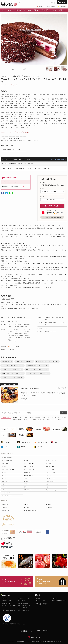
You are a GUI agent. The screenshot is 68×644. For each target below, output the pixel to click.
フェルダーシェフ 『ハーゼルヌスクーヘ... (38, 373)
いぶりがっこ (45, 418)
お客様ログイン (52, 6)
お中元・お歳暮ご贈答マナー (31, 511)
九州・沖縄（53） (28, 490)
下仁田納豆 (63, 418)
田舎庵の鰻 (36, 420)
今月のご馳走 (7, 442)
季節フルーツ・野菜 (42, 442)
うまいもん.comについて (24, 598)
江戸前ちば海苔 (17, 420)
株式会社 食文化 (35, 638)
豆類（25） (49, 463)
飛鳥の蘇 (38, 418)
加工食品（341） (50, 466)
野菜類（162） (5, 463)
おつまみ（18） (28, 481)
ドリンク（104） (50, 469)
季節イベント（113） (51, 490)
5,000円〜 (49, 505)
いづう (32, 418)
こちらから (21, 187)
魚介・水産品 (27, 10)
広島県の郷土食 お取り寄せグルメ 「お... (38, 365)
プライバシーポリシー (41, 601)
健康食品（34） (28, 472)
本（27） (4, 478)
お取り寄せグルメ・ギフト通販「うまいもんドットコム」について (17, 581)
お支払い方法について (24, 603)
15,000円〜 (49, 508)
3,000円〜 (26, 505)
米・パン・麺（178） (51, 460)
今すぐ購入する (52, 206)
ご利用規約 (55, 598)
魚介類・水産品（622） (7, 460)
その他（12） (27, 478)
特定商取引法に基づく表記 (59, 601)
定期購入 (23, 447)
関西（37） (5, 487)
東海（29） (49, 484)
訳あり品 (40, 447)
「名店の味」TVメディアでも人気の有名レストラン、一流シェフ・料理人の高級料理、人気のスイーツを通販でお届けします (51, 581)
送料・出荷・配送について (25, 605)
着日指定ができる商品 (7, 457)
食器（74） (49, 475)
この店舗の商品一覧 (61, 388)
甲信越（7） (27, 484)
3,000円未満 (5, 505)
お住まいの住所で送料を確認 (58, 159)
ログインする (5, 598)
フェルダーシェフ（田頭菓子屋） (9, 85)
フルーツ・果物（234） (30, 463)
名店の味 (59, 420)
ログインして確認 (15, 346)
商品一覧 (18, 10)
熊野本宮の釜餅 (17, 418)
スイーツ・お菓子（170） (30, 469)
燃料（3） (4, 475)
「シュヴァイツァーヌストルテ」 (24, 361)
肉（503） (27, 460)
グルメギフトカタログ (49, 420)
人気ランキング (55, 418)
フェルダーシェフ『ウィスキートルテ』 (12, 369)
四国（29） (5, 490)
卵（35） (4, 466)
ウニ (30, 420)
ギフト (10, 10)
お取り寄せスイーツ (7, 361)
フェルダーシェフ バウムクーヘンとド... (12, 377)
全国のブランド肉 (58, 442)
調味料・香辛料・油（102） (8, 469)
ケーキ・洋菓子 (22, 69)
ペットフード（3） (6, 493)
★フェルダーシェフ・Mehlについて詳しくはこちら (16, 132)
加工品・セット (63, 10)
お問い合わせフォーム (24, 610)
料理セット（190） (51, 472)
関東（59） (5, 484)
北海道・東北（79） (51, 481)
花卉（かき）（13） (51, 478)
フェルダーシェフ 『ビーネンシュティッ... (37, 369)
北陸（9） (27, 487)
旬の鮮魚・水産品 (8, 447)
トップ (2, 69)
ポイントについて (23, 608)
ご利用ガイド (63, 6)
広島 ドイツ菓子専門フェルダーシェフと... (47, 361)
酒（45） (4, 472)
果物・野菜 (45, 10)
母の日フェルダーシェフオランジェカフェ (12, 365)
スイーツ (54, 10)
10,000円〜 (27, 508)
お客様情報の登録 (6, 601)
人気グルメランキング (26, 442)
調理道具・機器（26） (29, 475)
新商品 (27, 418)
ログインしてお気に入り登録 (52, 217)
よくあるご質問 (6, 603)
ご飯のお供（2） (6, 481)
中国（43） (49, 487)
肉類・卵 (36, 10)
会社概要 (38, 598)
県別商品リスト (6, 511)
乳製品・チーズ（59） (29, 466)
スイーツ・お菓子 (11, 69)
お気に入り (42, 6)
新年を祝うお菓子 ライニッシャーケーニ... (13, 373)
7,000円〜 (4, 508)
